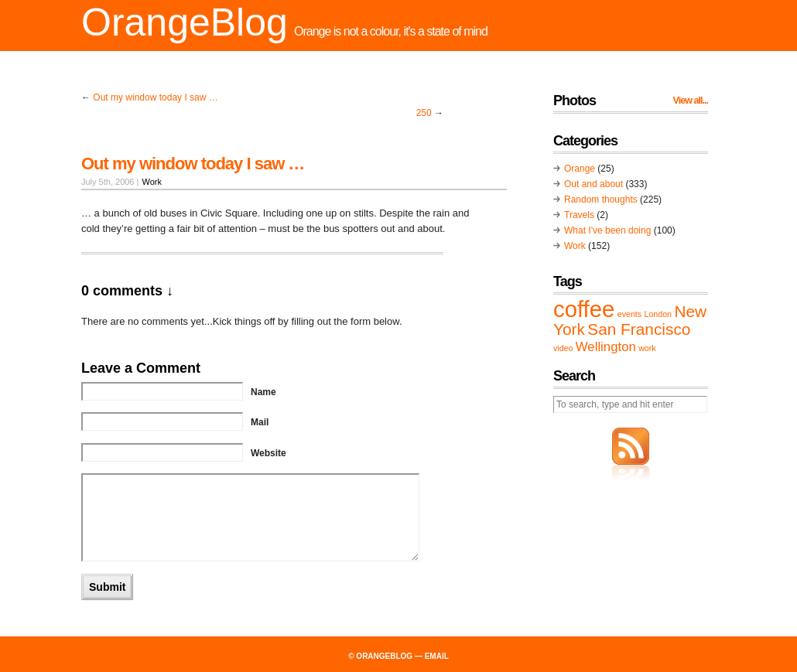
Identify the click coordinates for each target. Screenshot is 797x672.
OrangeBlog (185, 22)
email (437, 656)
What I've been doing (607, 230)
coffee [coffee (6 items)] (584, 309)
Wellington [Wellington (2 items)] (606, 347)
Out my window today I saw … (155, 97)
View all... (691, 101)
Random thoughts (601, 200)
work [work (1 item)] (647, 348)
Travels (579, 215)
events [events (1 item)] (629, 314)
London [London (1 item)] (658, 314)
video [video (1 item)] (563, 348)
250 (424, 113)
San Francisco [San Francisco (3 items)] (639, 329)
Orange (580, 169)
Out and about (593, 184)
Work (151, 182)
